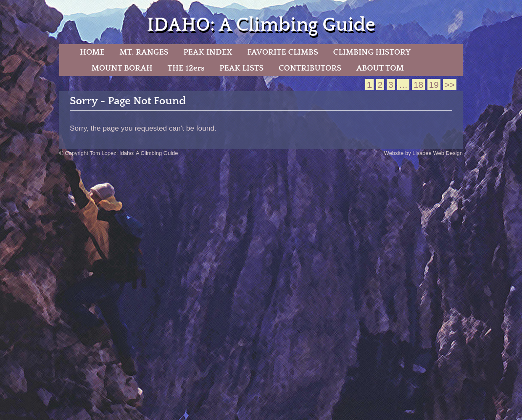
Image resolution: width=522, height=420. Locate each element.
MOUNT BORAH (122, 68)
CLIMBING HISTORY (372, 52)
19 (434, 85)
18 (418, 85)
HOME (92, 52)
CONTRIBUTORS (310, 68)
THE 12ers (186, 68)
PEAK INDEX (208, 52)
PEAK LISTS (241, 68)
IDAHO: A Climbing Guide (261, 25)
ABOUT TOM (380, 68)
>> (450, 85)
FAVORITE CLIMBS (283, 52)
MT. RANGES (144, 52)
